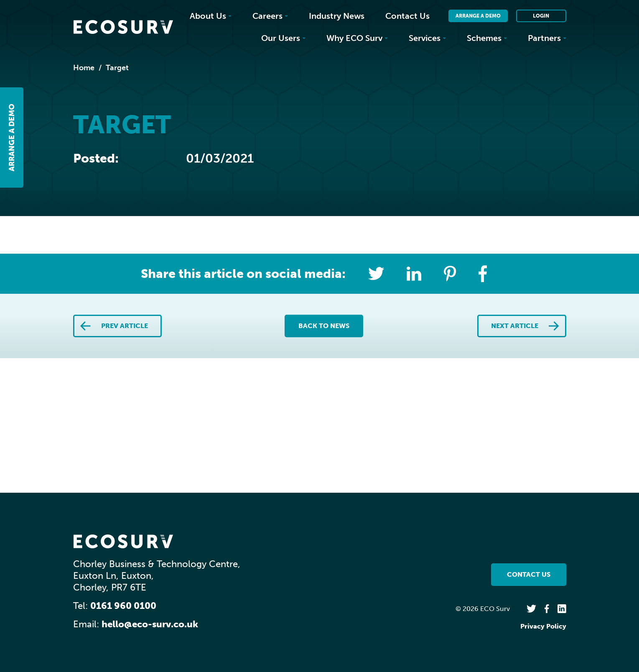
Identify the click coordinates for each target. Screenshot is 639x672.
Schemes (487, 38)
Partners (547, 38)
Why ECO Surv (357, 38)
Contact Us (407, 16)
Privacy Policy (543, 626)
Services (427, 38)
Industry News (337, 16)
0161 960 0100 (123, 606)
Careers (270, 16)
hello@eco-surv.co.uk (150, 624)
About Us (211, 16)
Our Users (283, 38)
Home (84, 68)
